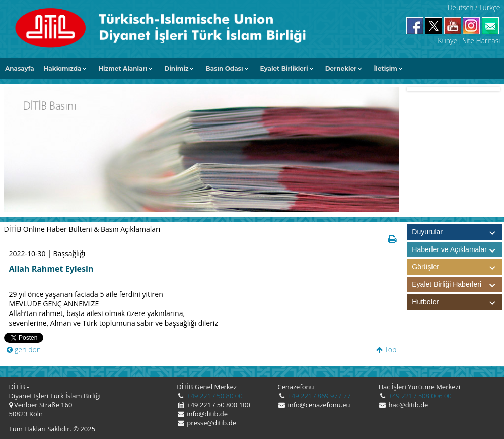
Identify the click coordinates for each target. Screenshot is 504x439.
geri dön (24, 350)
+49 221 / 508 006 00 (419, 396)
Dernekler (341, 68)
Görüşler (457, 267)
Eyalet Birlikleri (284, 68)
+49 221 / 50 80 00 (214, 396)
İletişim (385, 68)
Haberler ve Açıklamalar (457, 250)
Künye (447, 41)
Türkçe (489, 7)
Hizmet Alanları (123, 68)
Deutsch (460, 7)
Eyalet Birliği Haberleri (457, 285)
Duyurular (427, 232)
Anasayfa (20, 68)
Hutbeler (457, 302)
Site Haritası (482, 41)
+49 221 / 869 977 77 (318, 396)
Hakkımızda (63, 68)
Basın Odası (224, 68)
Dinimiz (176, 68)
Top (386, 350)
